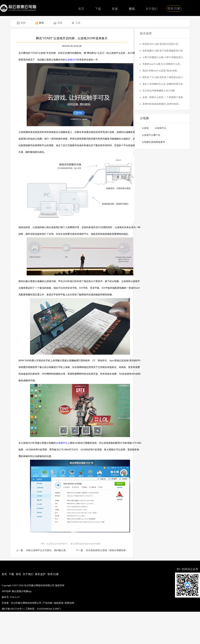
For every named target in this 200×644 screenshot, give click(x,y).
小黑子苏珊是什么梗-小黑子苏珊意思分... (163, 57)
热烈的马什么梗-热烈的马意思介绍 (160, 44)
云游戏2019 (71, 60)
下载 (98, 9)
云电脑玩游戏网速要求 (153, 142)
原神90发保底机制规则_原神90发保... (161, 104)
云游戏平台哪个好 (151, 135)
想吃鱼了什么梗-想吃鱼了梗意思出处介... (163, 77)
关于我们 (151, 9)
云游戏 (145, 128)
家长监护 (40, 574)
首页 (81, 9)
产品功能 (48, 603)
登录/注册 (174, 8)
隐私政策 (59, 603)
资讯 (132, 9)
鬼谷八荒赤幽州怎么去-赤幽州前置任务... (163, 84)
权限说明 (69, 603)
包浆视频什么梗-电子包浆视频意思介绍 (163, 51)
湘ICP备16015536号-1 (13, 609)
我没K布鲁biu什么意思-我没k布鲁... (160, 71)
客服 (115, 9)
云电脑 (144, 118)
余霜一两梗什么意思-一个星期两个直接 (163, 97)
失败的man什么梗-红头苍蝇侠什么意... (162, 64)
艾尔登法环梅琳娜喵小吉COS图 (159, 91)
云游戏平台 (62, 443)
